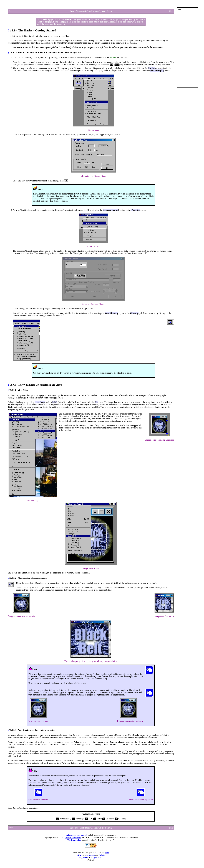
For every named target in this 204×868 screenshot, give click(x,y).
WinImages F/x (73, 835)
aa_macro (90, 855)
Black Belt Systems (73, 838)
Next (171, 11)
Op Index (102, 11)
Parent (109, 11)
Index (87, 11)
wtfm (107, 853)
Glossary (94, 11)
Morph (84, 835)
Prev (11, 11)
